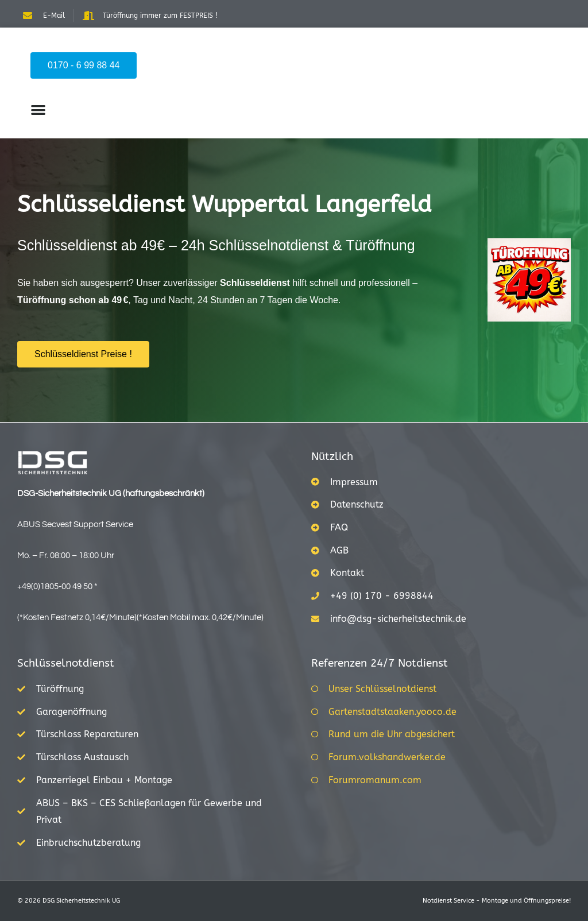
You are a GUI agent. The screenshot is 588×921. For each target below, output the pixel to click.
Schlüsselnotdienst (66, 663)
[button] (38, 109)
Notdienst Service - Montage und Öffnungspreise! (497, 901)
